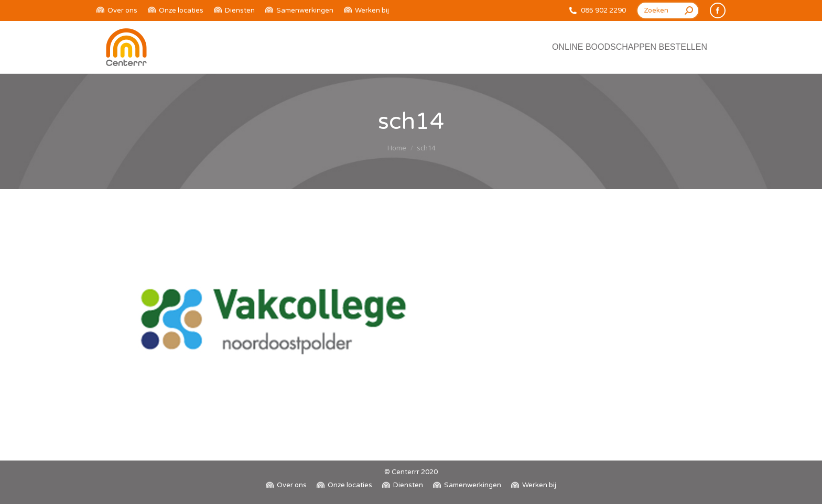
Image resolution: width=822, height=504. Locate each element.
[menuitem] (117, 11)
